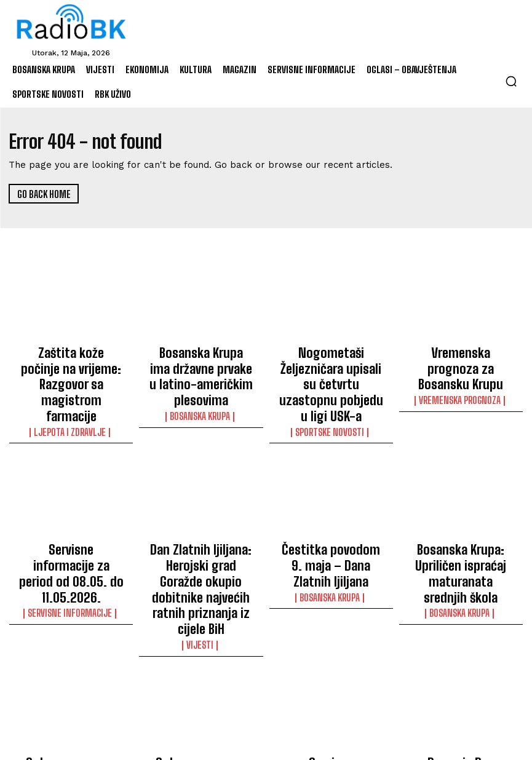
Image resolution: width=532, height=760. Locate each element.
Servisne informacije (71, 547)
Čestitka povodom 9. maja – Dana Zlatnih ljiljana (331, 517)
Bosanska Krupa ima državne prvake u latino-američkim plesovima (201, 362)
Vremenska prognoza (461, 374)
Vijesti (201, 569)
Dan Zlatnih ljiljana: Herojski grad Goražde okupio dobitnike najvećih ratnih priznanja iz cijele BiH (201, 534)
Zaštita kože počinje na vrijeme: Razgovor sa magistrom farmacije (71, 362)
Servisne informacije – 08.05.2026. (331, 689)
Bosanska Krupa (201, 386)
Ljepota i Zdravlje (71, 386)
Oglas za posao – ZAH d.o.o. (71, 689)
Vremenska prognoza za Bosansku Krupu (461, 356)
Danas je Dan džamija (461, 684)
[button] (511, 81)
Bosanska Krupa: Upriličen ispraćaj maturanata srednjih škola (461, 523)
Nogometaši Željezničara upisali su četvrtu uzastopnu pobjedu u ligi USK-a (331, 367)
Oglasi (71, 708)
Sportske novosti (331, 397)
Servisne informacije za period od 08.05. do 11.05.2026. (71, 523)
